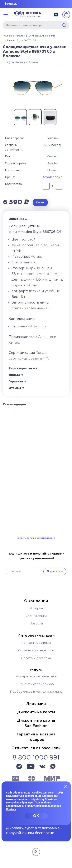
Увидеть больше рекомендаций (35, 538)
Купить (40, 202)
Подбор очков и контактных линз (36, 692)
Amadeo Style (53, 177)
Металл (53, 170)
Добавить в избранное (25, 63)
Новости (36, 624)
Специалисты (36, 616)
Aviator (53, 163)
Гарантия (16, 382)
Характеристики (22, 368)
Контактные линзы (36, 643)
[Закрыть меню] (66, 786)
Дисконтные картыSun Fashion (36, 723)
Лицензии (36, 704)
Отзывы (15, 388)
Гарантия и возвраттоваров (36, 737)
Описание (16, 219)
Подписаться (55, 571)
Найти (64, 25)
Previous (10, 117)
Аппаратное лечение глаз (36, 677)
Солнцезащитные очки (36, 651)
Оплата (14, 375)
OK (36, 816)
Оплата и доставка (36, 658)
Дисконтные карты (36, 712)
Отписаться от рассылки (36, 748)
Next (62, 117)
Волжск (11, 4)
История (36, 608)
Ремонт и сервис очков (36, 684)
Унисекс (53, 157)
